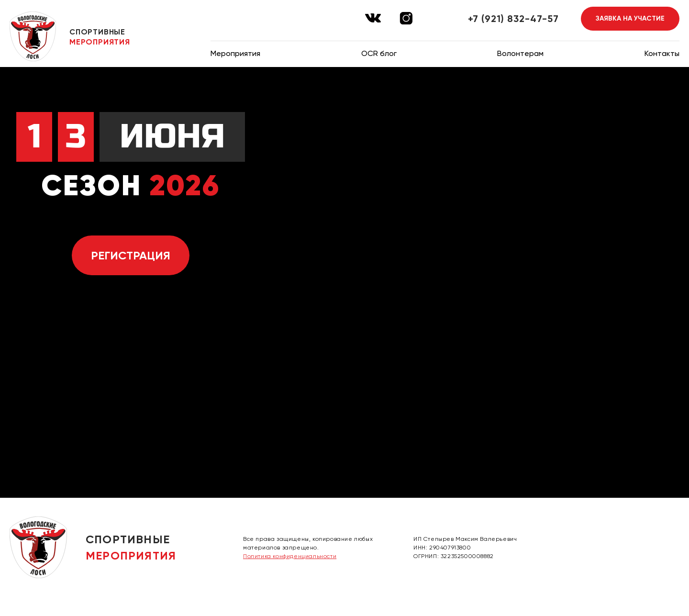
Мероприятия (235, 53)
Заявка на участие (630, 18)
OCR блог (379, 53)
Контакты (662, 53)
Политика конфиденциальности (290, 556)
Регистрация (131, 255)
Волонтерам (520, 53)
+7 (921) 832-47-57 (513, 19)
